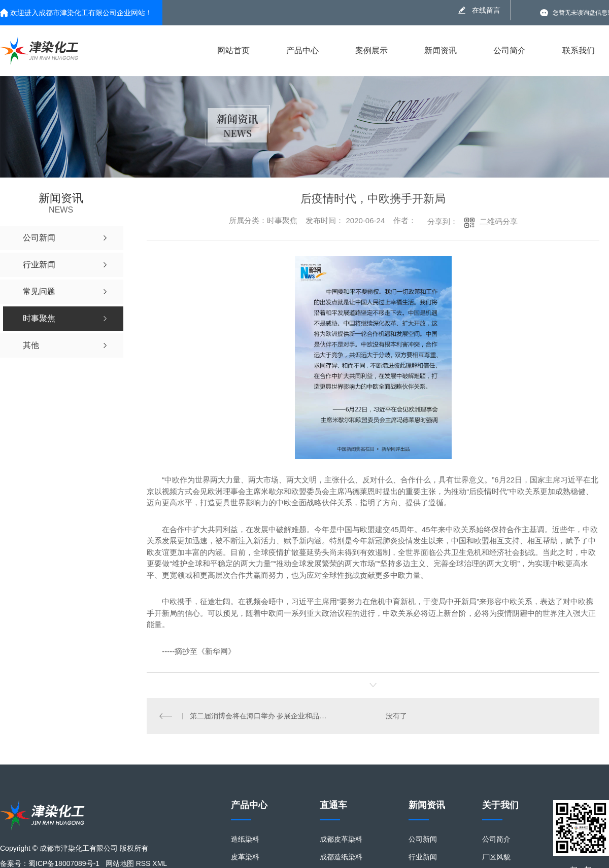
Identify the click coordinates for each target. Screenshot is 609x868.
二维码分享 (499, 221)
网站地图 (120, 863)
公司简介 (510, 50)
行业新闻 (423, 857)
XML (160, 863)
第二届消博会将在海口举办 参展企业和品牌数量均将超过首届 (260, 716)
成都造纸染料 (341, 857)
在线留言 (486, 10)
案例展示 (371, 50)
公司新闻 (423, 839)
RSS (143, 863)
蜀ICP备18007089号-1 (64, 863)
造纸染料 (245, 839)
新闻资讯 (441, 50)
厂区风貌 (496, 857)
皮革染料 (245, 857)
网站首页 (233, 50)
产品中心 (302, 50)
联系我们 (579, 50)
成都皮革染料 (341, 839)
